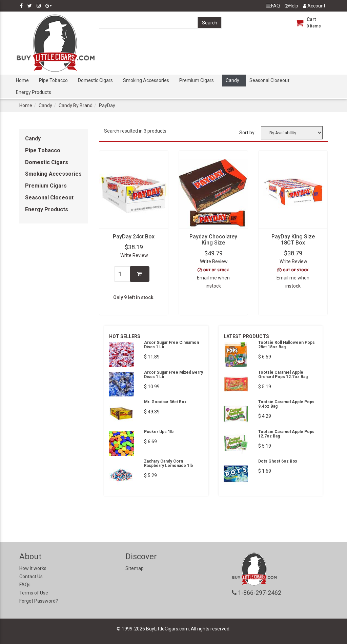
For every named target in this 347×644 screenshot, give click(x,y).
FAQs (25, 585)
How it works (33, 568)
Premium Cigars (197, 80)
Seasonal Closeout (269, 80)
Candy (232, 80)
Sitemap (135, 568)
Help (291, 6)
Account (314, 6)
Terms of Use (34, 593)
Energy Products (34, 92)
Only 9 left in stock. (134, 297)
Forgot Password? (39, 601)
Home (22, 80)
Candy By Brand (76, 105)
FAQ (273, 6)
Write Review (134, 255)
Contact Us (31, 577)
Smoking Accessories (146, 80)
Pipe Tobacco (53, 80)
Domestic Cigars (95, 80)
